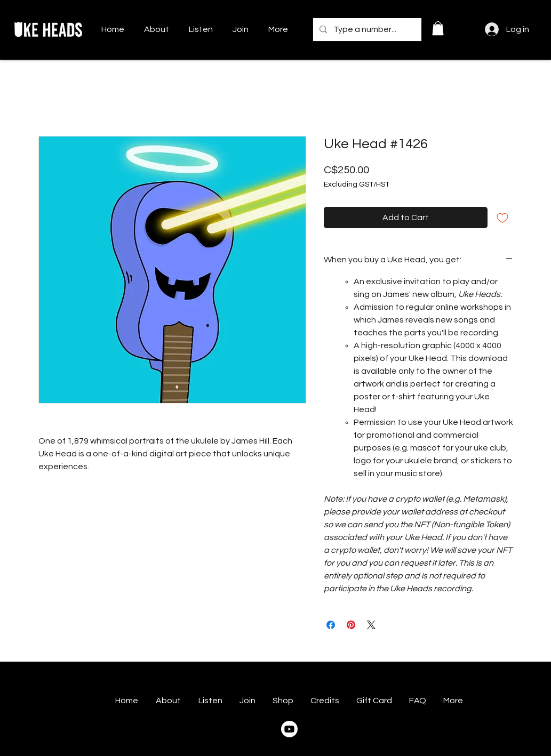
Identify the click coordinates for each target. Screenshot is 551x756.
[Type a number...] (366, 30)
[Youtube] (289, 729)
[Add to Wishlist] (502, 218)
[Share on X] (371, 625)
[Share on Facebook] (331, 625)
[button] (438, 28)
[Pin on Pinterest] (351, 625)
